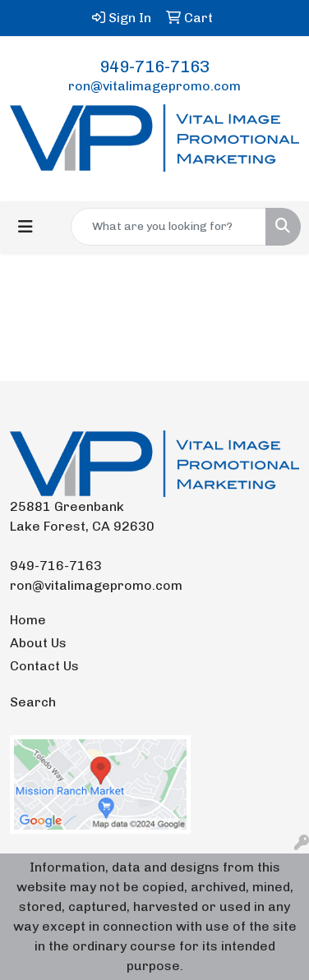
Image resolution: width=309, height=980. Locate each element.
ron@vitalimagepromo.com (154, 86)
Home (28, 620)
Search (33, 702)
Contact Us (44, 666)
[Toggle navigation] (25, 227)
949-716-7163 (154, 67)
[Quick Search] (168, 227)
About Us (38, 643)
